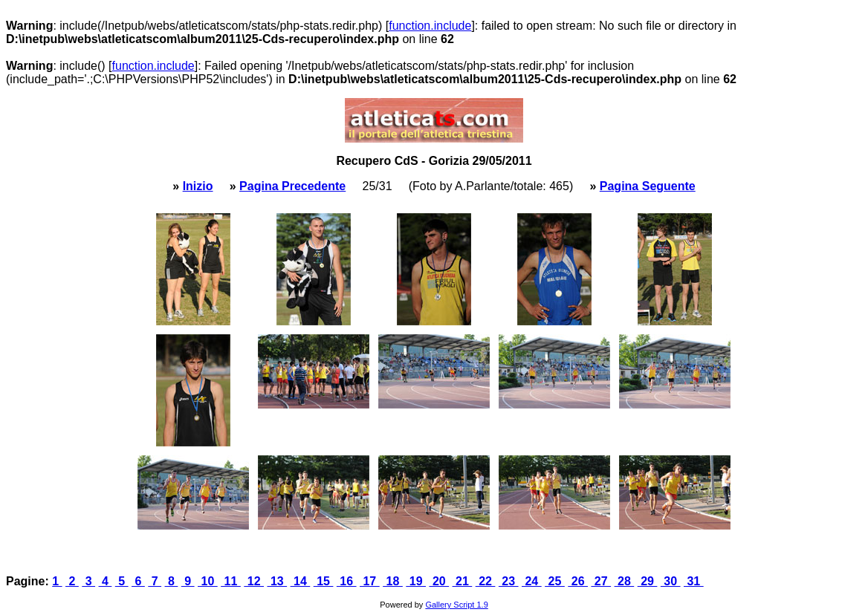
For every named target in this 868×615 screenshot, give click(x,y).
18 (393, 581)
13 (277, 581)
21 (463, 581)
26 (578, 581)
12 (254, 581)
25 (555, 581)
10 (208, 581)
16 (347, 581)
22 (486, 581)
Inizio (198, 186)
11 (231, 581)
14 (301, 581)
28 (625, 581)
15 (324, 581)
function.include (430, 26)
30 (671, 581)
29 (648, 581)
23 (509, 581)
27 (601, 581)
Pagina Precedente (292, 186)
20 (439, 581)
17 (370, 581)
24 (532, 581)
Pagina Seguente (648, 186)
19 (416, 581)
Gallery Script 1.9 (456, 605)
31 (694, 581)
